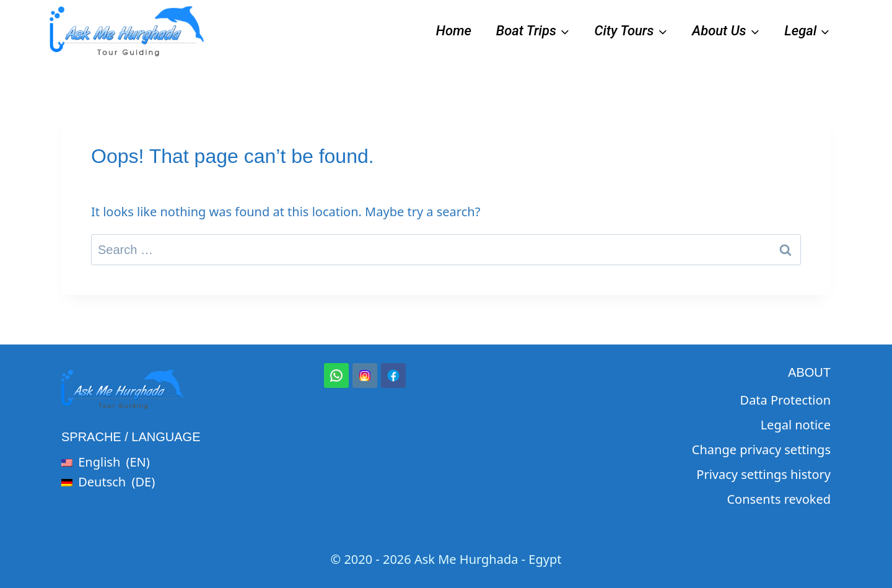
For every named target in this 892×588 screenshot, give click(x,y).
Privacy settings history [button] (763, 474)
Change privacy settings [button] (761, 450)
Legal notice (796, 425)
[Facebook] (393, 375)
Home (454, 31)
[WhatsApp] (336, 375)
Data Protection (785, 400)
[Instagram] (365, 375)
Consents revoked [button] (779, 499)
